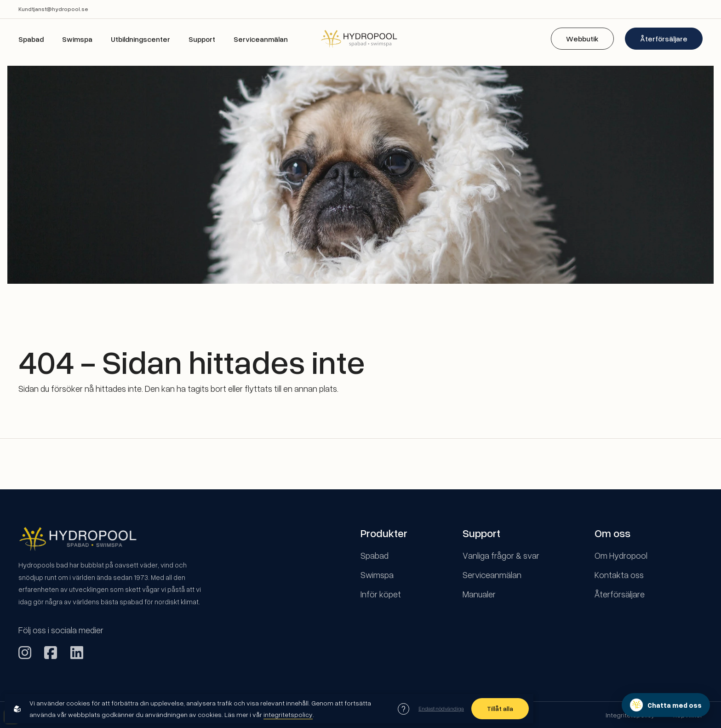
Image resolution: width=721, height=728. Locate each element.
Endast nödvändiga (441, 708)
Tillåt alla (500, 708)
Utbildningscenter (140, 39)
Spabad (31, 39)
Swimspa (77, 39)
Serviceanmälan (261, 39)
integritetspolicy (288, 714)
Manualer (479, 594)
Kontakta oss (619, 575)
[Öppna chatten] (666, 705)
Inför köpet (381, 594)
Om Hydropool (621, 555)
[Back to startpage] (360, 38)
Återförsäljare (664, 39)
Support (202, 39)
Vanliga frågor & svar (501, 555)
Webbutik (582, 39)
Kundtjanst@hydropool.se (53, 9)
